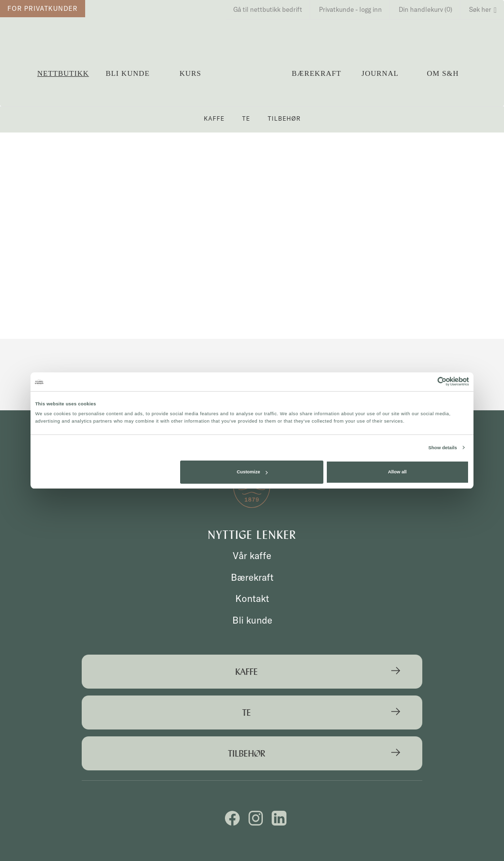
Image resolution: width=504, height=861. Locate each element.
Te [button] (246, 118)
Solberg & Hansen (253, 69)
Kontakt (252, 598)
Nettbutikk (63, 73)
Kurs (190, 73)
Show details (442, 448)
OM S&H (443, 73)
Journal (380, 73)
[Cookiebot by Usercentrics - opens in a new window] (426, 381)
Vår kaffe (252, 556)
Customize (252, 472)
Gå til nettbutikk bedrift (268, 9)
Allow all (397, 472)
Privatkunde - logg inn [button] (350, 9)
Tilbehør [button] (284, 118)
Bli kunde (128, 73)
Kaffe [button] (214, 118)
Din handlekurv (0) (425, 9)
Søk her (483, 9)
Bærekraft (317, 73)
